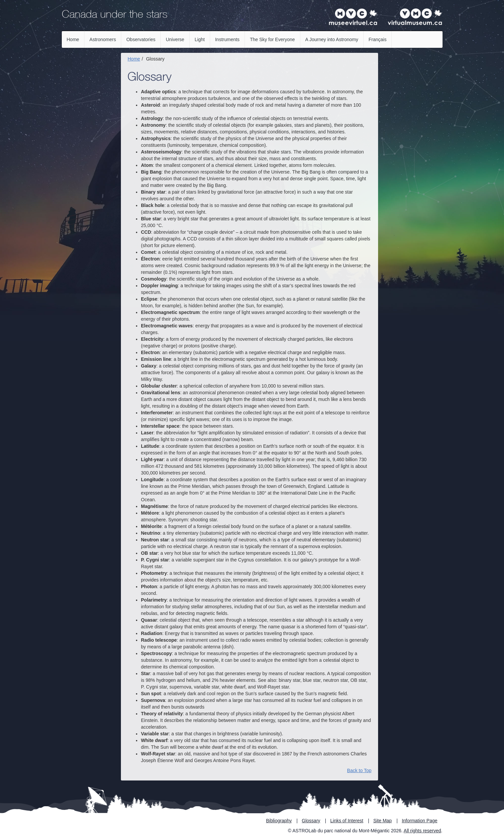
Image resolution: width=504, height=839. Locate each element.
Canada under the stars (115, 15)
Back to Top (359, 770)
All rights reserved (423, 831)
